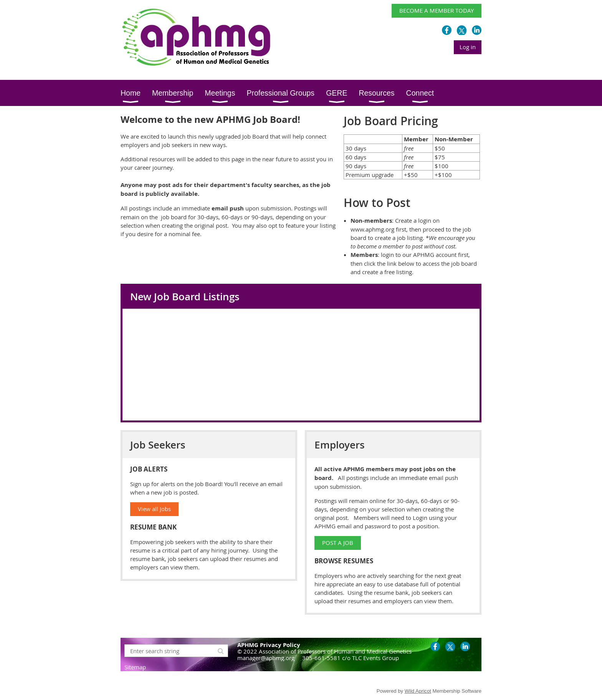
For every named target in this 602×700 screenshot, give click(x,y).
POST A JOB (338, 543)
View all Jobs (154, 509)
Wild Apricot (418, 691)
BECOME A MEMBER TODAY (437, 10)
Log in (468, 47)
